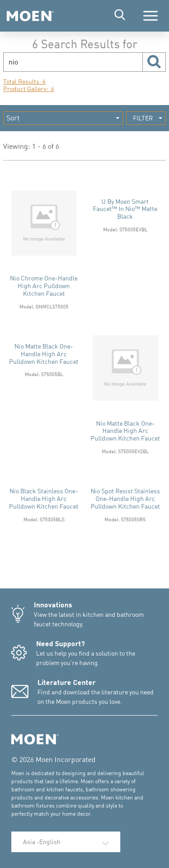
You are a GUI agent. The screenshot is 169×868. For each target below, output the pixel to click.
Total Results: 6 (24, 81)
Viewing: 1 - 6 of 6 (31, 146)
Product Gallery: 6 (29, 89)
